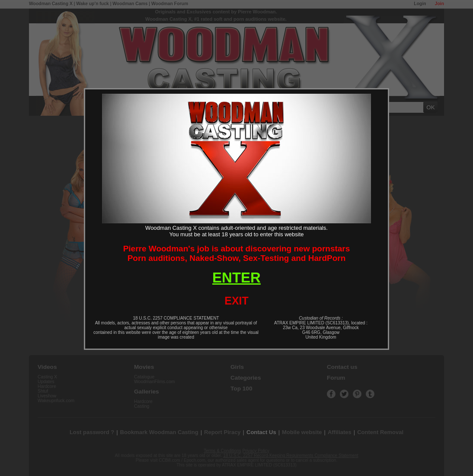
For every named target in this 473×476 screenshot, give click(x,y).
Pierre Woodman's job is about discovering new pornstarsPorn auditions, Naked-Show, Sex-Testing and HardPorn (237, 253)
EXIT (236, 301)
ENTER (236, 278)
